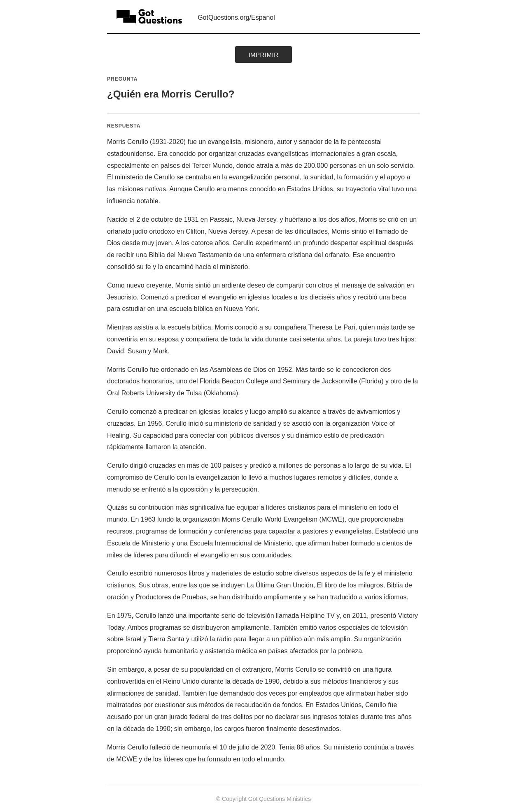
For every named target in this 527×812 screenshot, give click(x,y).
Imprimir (263, 55)
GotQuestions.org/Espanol (236, 17)
